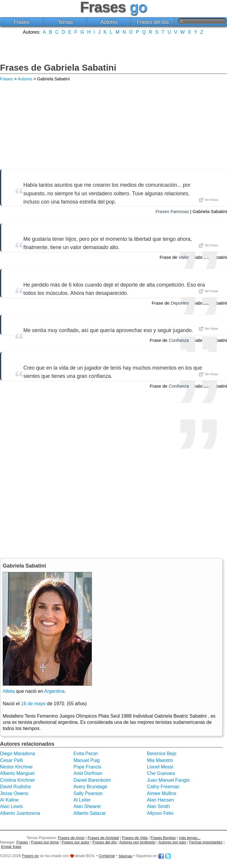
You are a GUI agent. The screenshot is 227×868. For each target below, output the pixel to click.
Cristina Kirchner (17, 780)
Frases (22, 22)
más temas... (190, 838)
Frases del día (153, 22)
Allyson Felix (160, 813)
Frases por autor (76, 842)
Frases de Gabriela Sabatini (58, 68)
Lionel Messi (160, 767)
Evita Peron (86, 754)
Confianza (179, 340)
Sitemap (125, 856)
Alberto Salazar (89, 813)
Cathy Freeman (163, 787)
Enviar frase (11, 847)
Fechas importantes (206, 842)
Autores (109, 22)
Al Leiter (82, 800)
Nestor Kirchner (16, 767)
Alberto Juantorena (20, 813)
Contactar (107, 856)
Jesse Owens (14, 793)
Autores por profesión (137, 842)
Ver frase (208, 200)
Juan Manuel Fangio (168, 780)
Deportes (180, 303)
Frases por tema (45, 842)
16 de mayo (33, 704)
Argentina (55, 691)
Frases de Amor (71, 838)
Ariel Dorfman (88, 773)
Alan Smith (158, 806)
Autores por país (172, 842)
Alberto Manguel (17, 773)
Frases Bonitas (163, 838)
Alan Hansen (160, 800)
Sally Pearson (88, 793)
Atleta (9, 691)
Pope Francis (87, 767)
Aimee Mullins (162, 793)
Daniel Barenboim (92, 780)
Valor (184, 257)
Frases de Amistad (103, 838)
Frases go (30, 856)
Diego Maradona (17, 754)
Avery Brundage (90, 787)
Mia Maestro (160, 760)
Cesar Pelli (11, 760)
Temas (65, 22)
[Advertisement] (113, 48)
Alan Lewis (11, 806)
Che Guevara (161, 773)
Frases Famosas (172, 211)
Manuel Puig (86, 760)
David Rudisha (15, 787)
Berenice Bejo (162, 754)
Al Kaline (9, 800)
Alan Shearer (87, 806)
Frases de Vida (135, 838)
